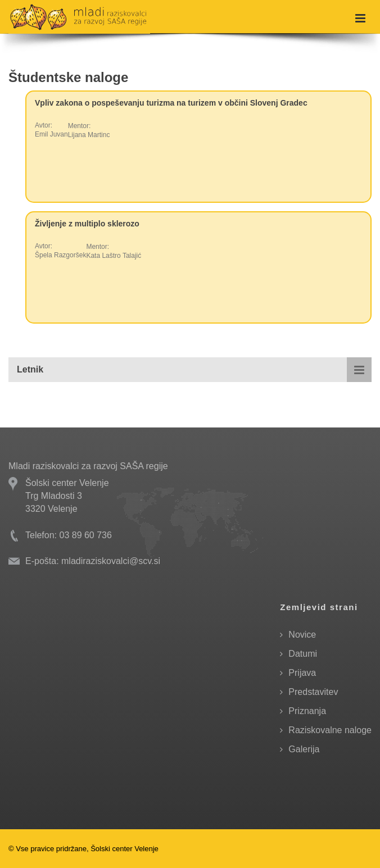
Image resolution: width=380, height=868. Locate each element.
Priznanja (307, 711)
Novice (302, 635)
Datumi (303, 654)
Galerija (304, 749)
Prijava (302, 673)
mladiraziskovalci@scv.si (111, 561)
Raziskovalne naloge (330, 730)
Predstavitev (313, 692)
